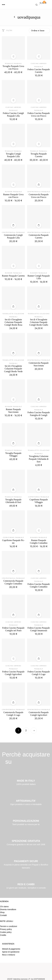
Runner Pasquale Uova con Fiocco (13, 196)
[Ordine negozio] (39, 31)
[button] (3, 5)
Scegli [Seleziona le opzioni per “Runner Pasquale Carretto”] (13, 266)
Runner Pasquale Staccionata (13, 411)
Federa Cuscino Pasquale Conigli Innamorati (39, 629)
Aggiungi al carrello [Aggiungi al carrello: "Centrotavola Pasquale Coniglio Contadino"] (13, 571)
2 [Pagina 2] (26, 730)
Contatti (3, 915)
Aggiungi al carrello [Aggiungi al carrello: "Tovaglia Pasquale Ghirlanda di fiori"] (13, 490)
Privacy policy (6, 929)
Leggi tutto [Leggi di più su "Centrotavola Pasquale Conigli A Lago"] (13, 703)
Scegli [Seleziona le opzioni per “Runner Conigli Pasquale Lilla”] (39, 266)
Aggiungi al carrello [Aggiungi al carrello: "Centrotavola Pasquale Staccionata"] (39, 353)
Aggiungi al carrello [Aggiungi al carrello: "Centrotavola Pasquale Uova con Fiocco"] (39, 185)
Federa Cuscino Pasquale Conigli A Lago (39, 673)
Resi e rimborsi (9, 955)
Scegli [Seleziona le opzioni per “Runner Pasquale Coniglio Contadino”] (39, 531)
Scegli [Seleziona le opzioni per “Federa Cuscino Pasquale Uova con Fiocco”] (39, 100)
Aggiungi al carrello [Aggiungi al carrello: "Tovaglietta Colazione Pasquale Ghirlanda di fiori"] (39, 443)
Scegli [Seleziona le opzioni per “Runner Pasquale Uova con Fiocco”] (13, 185)
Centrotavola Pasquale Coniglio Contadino (13, 582)
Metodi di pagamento (11, 949)
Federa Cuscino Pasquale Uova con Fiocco (39, 114)
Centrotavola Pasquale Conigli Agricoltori (39, 714)
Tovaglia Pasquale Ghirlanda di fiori (13, 501)
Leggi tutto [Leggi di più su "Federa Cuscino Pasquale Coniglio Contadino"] (39, 571)
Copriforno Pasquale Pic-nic (13, 542)
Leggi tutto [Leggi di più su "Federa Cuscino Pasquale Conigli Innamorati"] (39, 615)
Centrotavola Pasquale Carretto (39, 236)
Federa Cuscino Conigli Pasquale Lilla (13, 114)
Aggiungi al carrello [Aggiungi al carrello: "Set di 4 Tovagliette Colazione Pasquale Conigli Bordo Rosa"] (13, 307)
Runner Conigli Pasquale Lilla (39, 277)
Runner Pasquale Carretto (13, 276)
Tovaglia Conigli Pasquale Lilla (13, 155)
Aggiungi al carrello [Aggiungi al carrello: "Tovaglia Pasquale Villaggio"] (13, 443)
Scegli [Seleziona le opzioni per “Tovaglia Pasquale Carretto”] (39, 144)
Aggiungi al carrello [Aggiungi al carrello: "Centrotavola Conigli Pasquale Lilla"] (13, 225)
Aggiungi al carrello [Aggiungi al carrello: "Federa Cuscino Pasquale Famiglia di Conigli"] (39, 400)
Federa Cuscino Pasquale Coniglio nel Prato (13, 629)
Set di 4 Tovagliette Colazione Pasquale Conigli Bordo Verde (13, 369)
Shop (2, 912)
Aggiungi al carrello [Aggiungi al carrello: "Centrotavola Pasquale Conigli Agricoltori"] (39, 703)
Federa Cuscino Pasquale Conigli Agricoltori (13, 673)
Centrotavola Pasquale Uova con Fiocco (39, 196)
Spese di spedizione (11, 952)
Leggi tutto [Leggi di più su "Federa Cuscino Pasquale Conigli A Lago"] (39, 659)
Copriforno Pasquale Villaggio (39, 501)
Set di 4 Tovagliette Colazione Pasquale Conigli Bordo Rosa (13, 322)
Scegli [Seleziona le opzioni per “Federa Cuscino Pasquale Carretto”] (39, 56)
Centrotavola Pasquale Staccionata (39, 364)
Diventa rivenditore (8, 909)
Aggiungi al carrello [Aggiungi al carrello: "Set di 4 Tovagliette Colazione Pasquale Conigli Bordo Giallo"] (39, 307)
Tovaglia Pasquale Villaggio (13, 454)
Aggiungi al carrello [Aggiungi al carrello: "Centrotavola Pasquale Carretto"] (39, 225)
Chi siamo (4, 907)
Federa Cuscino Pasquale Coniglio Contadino (39, 585)
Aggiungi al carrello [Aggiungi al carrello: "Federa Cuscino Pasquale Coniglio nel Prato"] (13, 615)
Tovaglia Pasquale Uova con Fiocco (13, 67)
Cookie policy (6, 932)
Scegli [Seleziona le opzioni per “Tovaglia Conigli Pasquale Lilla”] (13, 144)
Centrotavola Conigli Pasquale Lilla (13, 236)
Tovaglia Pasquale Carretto (39, 155)
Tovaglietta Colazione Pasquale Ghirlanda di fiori (39, 459)
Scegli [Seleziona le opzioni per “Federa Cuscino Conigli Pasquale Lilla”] (13, 100)
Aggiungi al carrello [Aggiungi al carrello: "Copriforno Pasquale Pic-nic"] (13, 531)
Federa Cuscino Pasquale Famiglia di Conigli (39, 414)
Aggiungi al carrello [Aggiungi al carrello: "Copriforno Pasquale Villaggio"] (39, 490)
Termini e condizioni (9, 926)
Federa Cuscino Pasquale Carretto (39, 71)
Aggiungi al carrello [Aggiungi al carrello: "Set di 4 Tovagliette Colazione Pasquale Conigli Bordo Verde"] (13, 353)
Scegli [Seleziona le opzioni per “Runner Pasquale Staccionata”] (13, 400)
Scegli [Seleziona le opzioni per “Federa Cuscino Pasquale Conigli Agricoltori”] (13, 659)
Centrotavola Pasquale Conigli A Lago (13, 714)
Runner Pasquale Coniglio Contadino (39, 542)
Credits (3, 935)
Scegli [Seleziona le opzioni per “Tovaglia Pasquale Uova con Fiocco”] (13, 56)
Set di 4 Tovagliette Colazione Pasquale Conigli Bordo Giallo (39, 322)
